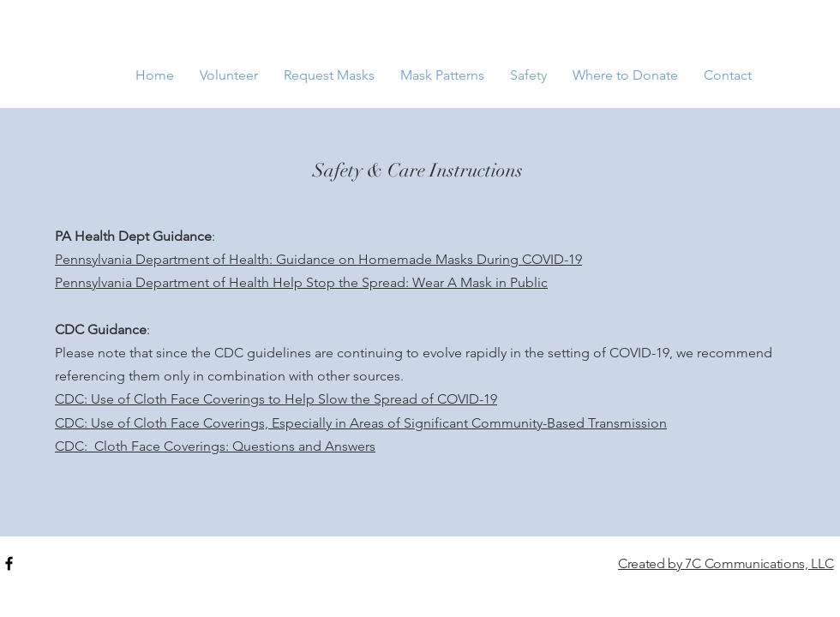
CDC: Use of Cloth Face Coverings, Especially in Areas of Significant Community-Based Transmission (361, 423)
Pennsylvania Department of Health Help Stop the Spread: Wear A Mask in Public (301, 282)
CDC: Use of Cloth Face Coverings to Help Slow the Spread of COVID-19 (276, 399)
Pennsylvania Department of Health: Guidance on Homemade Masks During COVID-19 (318, 259)
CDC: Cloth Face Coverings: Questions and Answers (215, 446)
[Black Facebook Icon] (9, 563)
